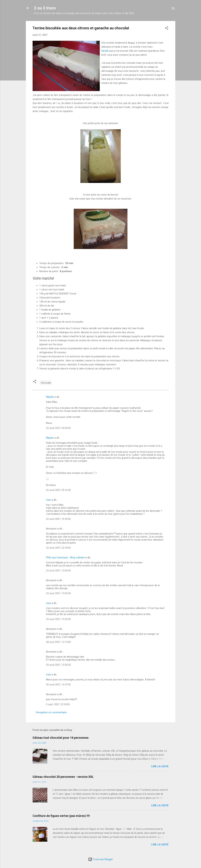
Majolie (50, 397)
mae (48, 500)
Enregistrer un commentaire (51, 712)
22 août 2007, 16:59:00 (58, 519)
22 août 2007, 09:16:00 (58, 490)
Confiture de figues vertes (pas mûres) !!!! (61, 816)
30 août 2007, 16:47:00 (58, 685)
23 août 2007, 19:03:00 (58, 593)
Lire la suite (160, 766)
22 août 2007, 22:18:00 (58, 548)
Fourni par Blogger (101, 859)
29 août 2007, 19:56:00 (58, 665)
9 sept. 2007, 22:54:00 (58, 704)
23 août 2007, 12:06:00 (58, 571)
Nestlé (105, 51)
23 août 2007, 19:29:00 (58, 619)
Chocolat (46, 383)
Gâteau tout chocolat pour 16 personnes (61, 738)
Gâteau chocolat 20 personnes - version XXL (63, 777)
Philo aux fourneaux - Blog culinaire (65, 557)
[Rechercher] (173, 9)
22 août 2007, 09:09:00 (58, 428)
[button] (167, 29)
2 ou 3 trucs (45, 8)
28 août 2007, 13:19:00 (58, 642)
